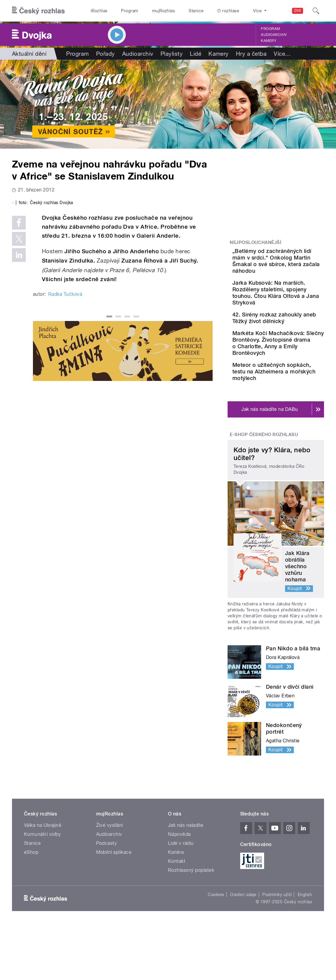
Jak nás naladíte (186, 880)
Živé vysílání (110, 880)
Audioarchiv (274, 35)
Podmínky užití (277, 949)
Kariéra (176, 907)
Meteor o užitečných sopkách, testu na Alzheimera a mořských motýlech (292, 423)
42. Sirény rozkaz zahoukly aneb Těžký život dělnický (293, 347)
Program (130, 11)
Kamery (269, 41)
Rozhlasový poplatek (191, 925)
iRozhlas (99, 11)
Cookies (216, 949)
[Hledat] (316, 11)
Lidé (196, 54)
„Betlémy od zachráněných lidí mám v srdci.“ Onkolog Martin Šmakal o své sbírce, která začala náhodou (294, 267)
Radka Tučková (65, 407)
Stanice (196, 11)
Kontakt (177, 916)
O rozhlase (228, 11)
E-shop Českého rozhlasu (264, 489)
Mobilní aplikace (114, 907)
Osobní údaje (243, 949)
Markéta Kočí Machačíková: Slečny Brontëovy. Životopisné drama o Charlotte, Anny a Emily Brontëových (293, 385)
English (305, 949)
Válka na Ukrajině (43, 880)
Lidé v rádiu (181, 898)
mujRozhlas (164, 11)
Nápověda (179, 889)
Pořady (106, 54)
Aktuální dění (29, 54)
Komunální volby (42, 889)
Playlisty (172, 54)
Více (282, 54)
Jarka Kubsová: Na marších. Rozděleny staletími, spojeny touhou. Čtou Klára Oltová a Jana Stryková (291, 312)
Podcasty (107, 898)
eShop (31, 907)
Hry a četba (251, 54)
